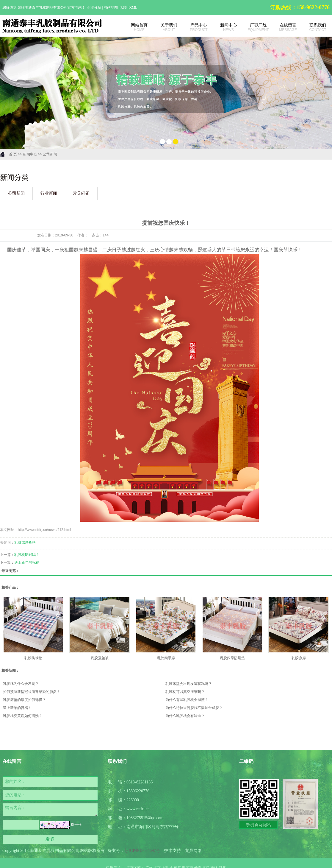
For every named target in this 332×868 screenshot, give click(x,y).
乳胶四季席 (166, 658)
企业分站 (94, 7)
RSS (124, 7)
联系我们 (315, 27)
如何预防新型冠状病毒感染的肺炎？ (32, 692)
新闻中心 (225, 27)
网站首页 (136, 27)
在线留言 (285, 27)
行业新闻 (49, 193)
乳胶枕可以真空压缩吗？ (185, 692)
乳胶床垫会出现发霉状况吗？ (189, 684)
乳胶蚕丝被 (100, 658)
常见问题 (81, 193)
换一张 (76, 825)
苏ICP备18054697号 (142, 851)
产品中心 (196, 27)
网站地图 (111, 7)
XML (133, 7)
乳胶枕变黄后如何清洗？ (23, 716)
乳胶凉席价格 (25, 543)
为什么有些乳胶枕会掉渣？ (187, 700)
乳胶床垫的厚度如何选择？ (24, 700)
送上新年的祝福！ (29, 562)
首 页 (13, 154)
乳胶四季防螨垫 (232, 658)
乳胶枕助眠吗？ (27, 555)
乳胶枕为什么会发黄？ (21, 684)
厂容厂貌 (255, 27)
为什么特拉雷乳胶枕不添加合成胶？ (194, 708)
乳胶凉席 (299, 658)
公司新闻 (50, 154)
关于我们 (166, 27)
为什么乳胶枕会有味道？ (185, 716)
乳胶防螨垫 (33, 658)
